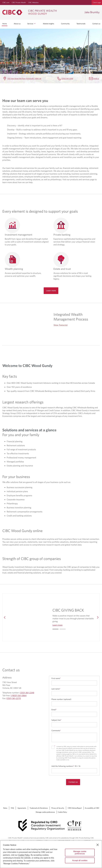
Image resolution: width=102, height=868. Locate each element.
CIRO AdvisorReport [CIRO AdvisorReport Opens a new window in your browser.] (75, 808)
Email (54, 710)
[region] (51, 854)
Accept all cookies (80, 860)
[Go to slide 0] (55, 629)
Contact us (96, 24)
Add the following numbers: (66, 766)
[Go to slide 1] (63, 629)
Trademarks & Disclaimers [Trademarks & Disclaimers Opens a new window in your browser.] (39, 808)
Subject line (56, 720)
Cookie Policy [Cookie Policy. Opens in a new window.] (24, 855)
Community (65, 24)
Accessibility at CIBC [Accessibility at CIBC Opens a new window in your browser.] (92, 808)
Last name (56, 689)
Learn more (51, 291)
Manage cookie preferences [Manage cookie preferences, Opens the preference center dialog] (80, 853)
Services (32, 24)
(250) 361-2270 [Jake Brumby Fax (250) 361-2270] (14, 698)
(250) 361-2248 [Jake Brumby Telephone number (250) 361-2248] (67, 78)
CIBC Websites (33, 2)
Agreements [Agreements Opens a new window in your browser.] (22, 808)
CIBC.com (6, 2)
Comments (56, 730)
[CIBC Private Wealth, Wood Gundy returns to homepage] (42, 12)
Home (5, 24)
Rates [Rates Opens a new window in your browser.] (5, 808)
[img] (29, 617)
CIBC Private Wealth (19, 2)
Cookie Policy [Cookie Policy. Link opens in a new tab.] (62, 812)
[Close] (98, 845)
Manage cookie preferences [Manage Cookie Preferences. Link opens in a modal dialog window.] (45, 812)
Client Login (97, 2)
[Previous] (5, 617)
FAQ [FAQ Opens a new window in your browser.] (12, 808)
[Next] (97, 617)
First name (56, 678)
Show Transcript (61, 325)
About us (17, 24)
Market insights (49, 24)
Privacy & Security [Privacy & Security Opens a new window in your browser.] (58, 808)
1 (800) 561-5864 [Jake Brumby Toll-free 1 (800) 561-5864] (19, 695)
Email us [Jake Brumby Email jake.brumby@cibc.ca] (96, 78)
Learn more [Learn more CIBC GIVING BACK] (57, 625)
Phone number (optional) (61, 699)
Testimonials (81, 24)
